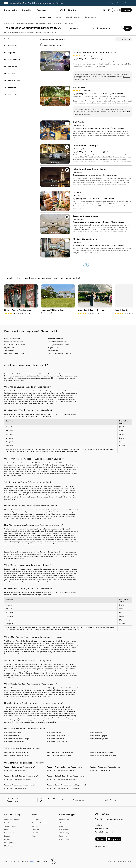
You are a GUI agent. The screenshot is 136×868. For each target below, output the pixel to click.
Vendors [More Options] (59, 17)
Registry (7, 829)
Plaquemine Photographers (99, 739)
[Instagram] (104, 847)
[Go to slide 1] (52, 69)
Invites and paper (11, 833)
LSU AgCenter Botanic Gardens (15, 345)
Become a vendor (91, 17)
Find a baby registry (104, 832)
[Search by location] (109, 28)
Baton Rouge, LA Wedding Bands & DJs (18, 779)
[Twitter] (101, 847)
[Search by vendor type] (82, 28)
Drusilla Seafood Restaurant (13, 342)
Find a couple (42, 10)
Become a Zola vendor (40, 823)
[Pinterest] (99, 847)
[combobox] (109, 28)
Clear (59, 45)
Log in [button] (116, 10)
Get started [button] (126, 10)
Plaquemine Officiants (12, 736)
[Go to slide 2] (53, 69)
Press (34, 836)
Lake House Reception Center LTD (16, 354)
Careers (35, 833)
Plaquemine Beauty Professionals (58, 736)
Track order (63, 826)
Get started (101, 839)
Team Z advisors (65, 839)
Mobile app (8, 846)
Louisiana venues (41, 23)
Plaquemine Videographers (99, 736)
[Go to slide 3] (55, 69)
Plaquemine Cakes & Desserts (14, 742)
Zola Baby (110, 3)
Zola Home (118, 3)
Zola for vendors (127, 3)
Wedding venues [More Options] (46, 17)
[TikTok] (106, 847)
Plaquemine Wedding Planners (57, 742)
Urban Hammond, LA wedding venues (103, 755)
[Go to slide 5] (59, 69)
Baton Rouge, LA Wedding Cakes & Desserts (62, 779)
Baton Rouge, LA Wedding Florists (102, 770)
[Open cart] (109, 10)
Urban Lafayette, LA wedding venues (17, 755)
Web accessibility (43, 861)
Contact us (63, 836)
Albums (7, 839)
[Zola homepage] (68, 10)
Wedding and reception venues (25, 23)
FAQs (61, 823)
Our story (35, 820)
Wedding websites (11, 826)
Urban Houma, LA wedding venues (59, 755)
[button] (93, 28)
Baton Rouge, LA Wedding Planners (16, 788)
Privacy (6, 861)
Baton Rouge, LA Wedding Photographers (61, 770)
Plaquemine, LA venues (55, 23)
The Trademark (9, 351)
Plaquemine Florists (97, 733)
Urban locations (68, 23)
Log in (99, 825)
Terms (13, 861)
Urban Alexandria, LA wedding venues (60, 752)
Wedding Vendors (9, 23)
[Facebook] (96, 847)
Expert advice (28, 10)
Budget (7, 836)
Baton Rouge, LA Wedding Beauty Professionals (63, 788)
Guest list (8, 823)
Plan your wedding (12, 10)
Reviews (35, 826)
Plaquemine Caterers (54, 733)
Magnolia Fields (9, 348)
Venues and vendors (12, 820)
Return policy (64, 833)
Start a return (64, 829)
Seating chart (9, 843)
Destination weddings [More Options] (74, 17)
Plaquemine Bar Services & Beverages (17, 739)
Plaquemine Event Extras (12, 733)
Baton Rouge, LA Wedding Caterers (16, 770)
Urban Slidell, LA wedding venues (101, 752)
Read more (126, 77)
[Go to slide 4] (57, 69)
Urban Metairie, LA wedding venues (16, 752)
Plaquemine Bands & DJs (56, 739)
